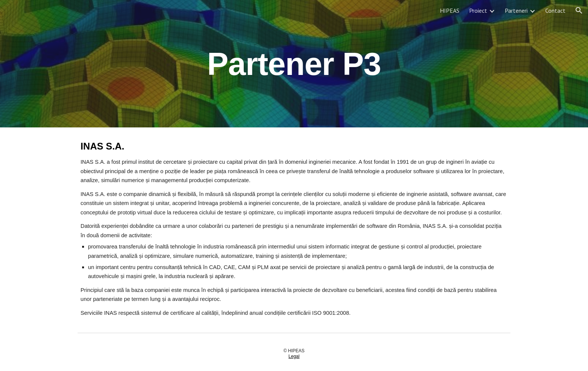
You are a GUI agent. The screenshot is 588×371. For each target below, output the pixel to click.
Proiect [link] (478, 10)
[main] (294, 64)
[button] (579, 10)
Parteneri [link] (516, 10)
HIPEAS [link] (450, 10)
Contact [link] (555, 10)
